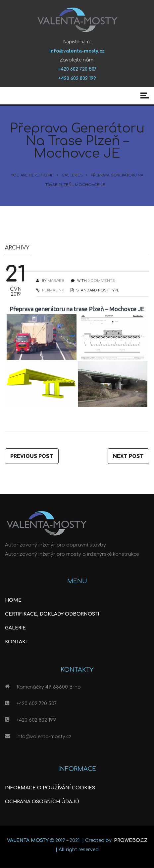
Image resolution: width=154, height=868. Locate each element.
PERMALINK (52, 290)
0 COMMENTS (101, 281)
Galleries (72, 175)
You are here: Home (32, 175)
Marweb (56, 281)
